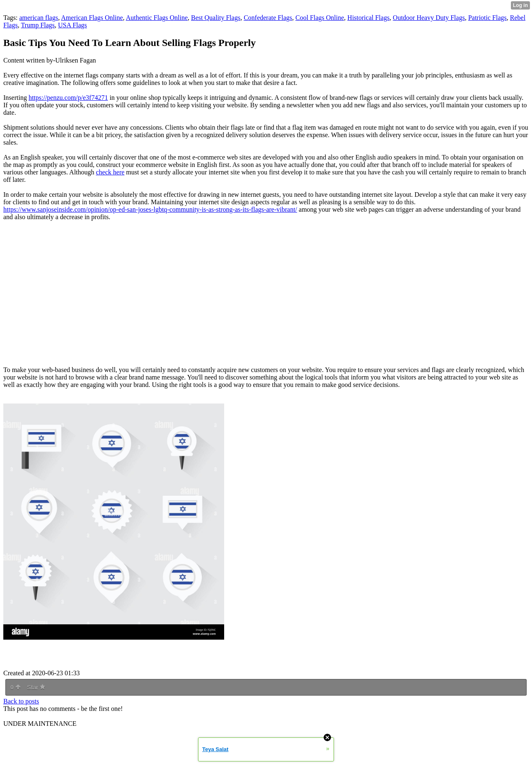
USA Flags (73, 25)
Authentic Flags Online (157, 18)
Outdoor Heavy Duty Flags (429, 18)
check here (110, 172)
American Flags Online (92, 18)
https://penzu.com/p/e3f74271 (68, 98)
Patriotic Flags (487, 18)
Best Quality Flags (216, 18)
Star (36, 687)
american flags (39, 18)
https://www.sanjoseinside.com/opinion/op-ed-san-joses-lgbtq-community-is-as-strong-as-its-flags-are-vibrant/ (150, 209)
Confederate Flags (268, 18)
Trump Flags (38, 25)
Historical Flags (368, 18)
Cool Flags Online (320, 18)
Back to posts (21, 701)
